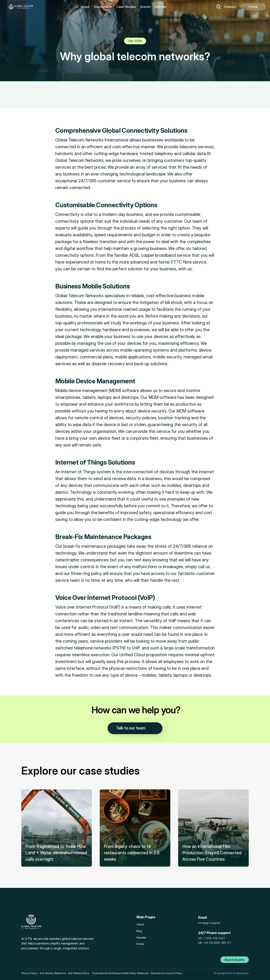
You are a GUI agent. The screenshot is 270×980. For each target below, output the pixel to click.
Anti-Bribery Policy (79, 973)
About (85, 7)
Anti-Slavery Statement (53, 973)
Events (145, 7)
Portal (140, 944)
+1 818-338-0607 (214, 938)
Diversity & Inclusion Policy (166, 973)
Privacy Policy (29, 973)
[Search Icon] (219, 7)
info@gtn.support (209, 923)
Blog (139, 931)
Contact (230, 7)
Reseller (161, 7)
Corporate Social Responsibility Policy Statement (120, 973)
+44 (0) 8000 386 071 (217, 943)
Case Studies (126, 7)
